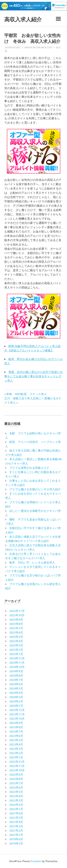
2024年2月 (16, 701)
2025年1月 (16, 654)
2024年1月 (16, 705)
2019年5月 (16, 843)
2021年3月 (16, 826)
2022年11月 (17, 766)
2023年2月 (16, 753)
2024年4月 (16, 693)
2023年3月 (16, 749)
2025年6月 (16, 632)
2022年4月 (16, 796)
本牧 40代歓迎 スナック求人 (26, 394)
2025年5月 (16, 637)
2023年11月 (17, 714)
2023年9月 (16, 723)
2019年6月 (16, 839)
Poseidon (36, 861)
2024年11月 (17, 662)
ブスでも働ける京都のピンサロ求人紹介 (35, 489)
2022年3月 (16, 800)
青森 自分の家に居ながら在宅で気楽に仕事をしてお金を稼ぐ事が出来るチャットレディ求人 (33, 376)
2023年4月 (16, 744)
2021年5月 (16, 817)
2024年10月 (17, 667)
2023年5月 (16, 740)
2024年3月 (16, 697)
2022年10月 (17, 770)
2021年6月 (16, 813)
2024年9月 (16, 671)
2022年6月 (16, 787)
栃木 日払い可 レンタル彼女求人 (32, 562)
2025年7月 (16, 628)
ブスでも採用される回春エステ (29, 468)
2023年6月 (16, 736)
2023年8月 (16, 727)
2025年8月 (16, 624)
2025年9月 (16, 619)
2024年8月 (16, 675)
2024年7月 (16, 680)
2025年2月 (16, 649)
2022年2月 (16, 804)
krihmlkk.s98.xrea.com (38, 47)
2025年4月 (16, 641)
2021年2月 (16, 830)
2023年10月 (17, 718)
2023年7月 (16, 731)
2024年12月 (17, 658)
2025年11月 (17, 611)
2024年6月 (16, 684)
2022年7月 (16, 783)
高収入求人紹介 (24, 19)
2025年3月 (16, 645)
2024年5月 (16, 688)
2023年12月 (17, 710)
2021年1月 (16, 835)
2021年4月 (16, 822)
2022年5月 (16, 792)
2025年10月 (17, 615)
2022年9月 (16, 774)
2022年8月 (16, 779)
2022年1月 (16, 809)
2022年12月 (17, 761)
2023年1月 (16, 757)
